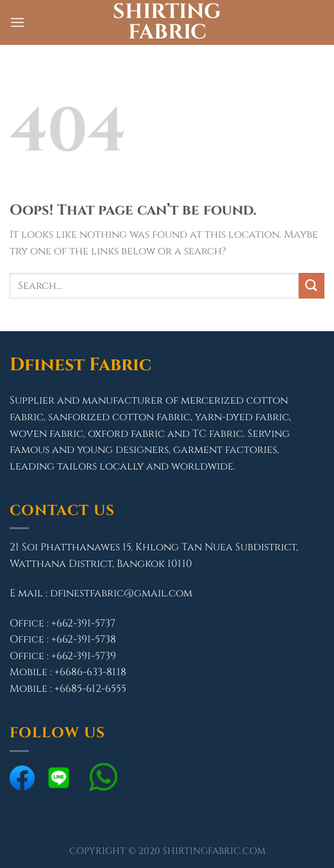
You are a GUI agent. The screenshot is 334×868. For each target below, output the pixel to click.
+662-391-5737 (83, 623)
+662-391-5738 (84, 639)
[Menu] (17, 22)
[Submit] (312, 285)
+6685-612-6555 (90, 689)
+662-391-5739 (84, 656)
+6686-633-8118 (90, 672)
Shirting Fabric (167, 22)
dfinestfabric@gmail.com (121, 593)
